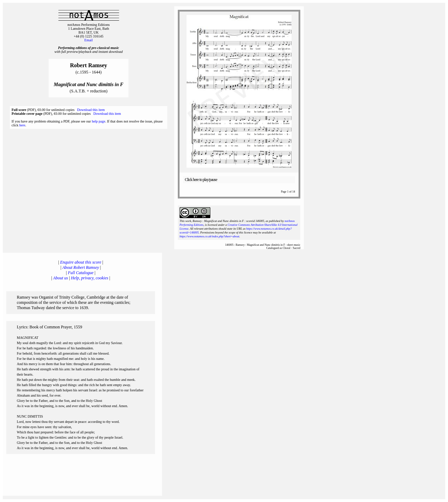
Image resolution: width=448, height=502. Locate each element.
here (22, 125)
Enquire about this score (81, 262)
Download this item (91, 110)
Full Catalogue (81, 273)
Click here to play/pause (201, 180)
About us (61, 278)
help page (99, 121)
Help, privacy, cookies (90, 278)
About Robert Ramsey (81, 267)
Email (89, 40)
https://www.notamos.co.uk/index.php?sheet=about (209, 236)
